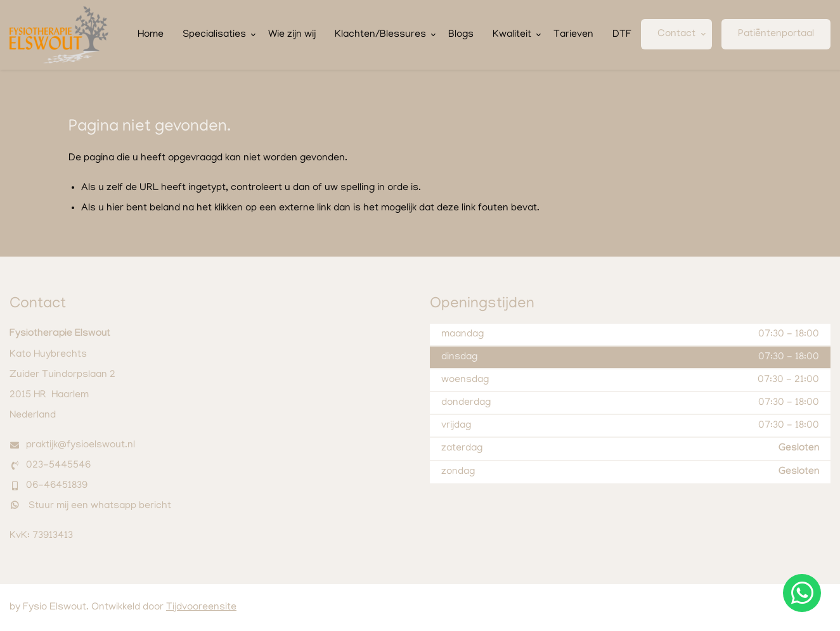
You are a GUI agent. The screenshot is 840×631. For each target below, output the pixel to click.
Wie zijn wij (292, 35)
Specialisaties (214, 35)
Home (151, 35)
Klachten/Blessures (380, 35)
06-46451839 (57, 486)
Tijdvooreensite (201, 608)
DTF (622, 35)
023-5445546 (58, 466)
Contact (676, 34)
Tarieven (573, 35)
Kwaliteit (512, 35)
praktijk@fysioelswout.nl (81, 445)
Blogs (461, 35)
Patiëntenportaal (776, 34)
